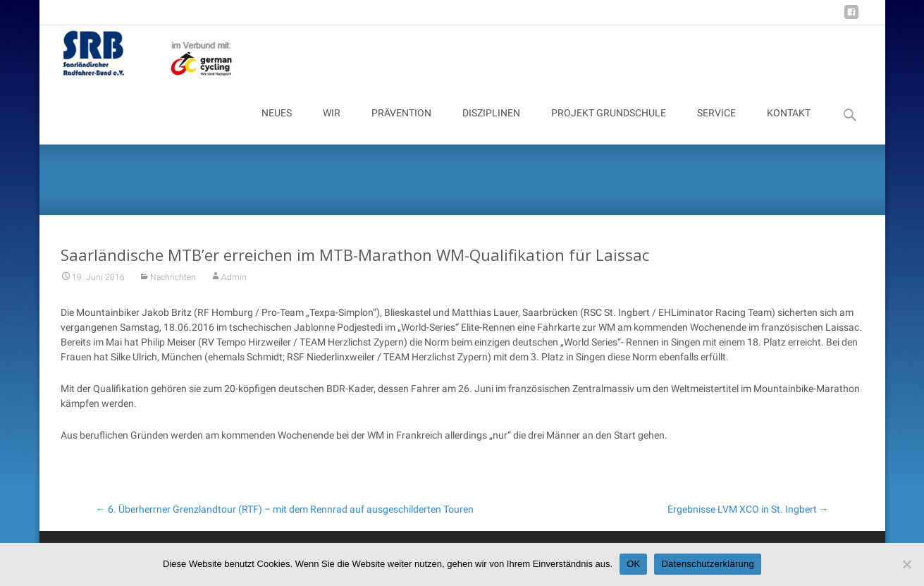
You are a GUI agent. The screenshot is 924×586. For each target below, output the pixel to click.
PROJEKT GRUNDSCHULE (609, 126)
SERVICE (716, 126)
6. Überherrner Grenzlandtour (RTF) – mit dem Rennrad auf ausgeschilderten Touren (285, 509)
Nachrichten (173, 283)
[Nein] (906, 564)
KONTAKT (789, 126)
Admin (234, 283)
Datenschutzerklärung (707, 564)
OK (633, 564)
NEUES (277, 126)
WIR (332, 126)
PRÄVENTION (401, 126)
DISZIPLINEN (491, 126)
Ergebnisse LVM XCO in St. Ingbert (748, 509)
